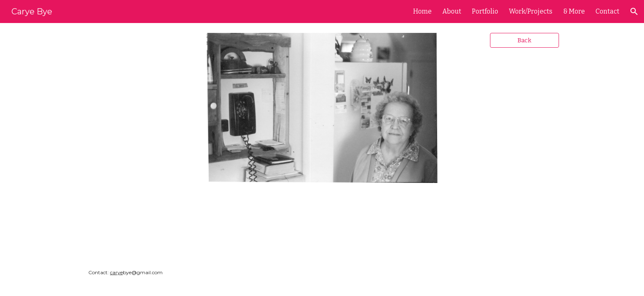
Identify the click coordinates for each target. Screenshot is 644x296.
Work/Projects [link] (531, 11)
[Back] (524, 40)
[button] (634, 12)
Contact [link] (607, 11)
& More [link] (574, 11)
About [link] (452, 11)
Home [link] (422, 11)
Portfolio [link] (485, 11)
